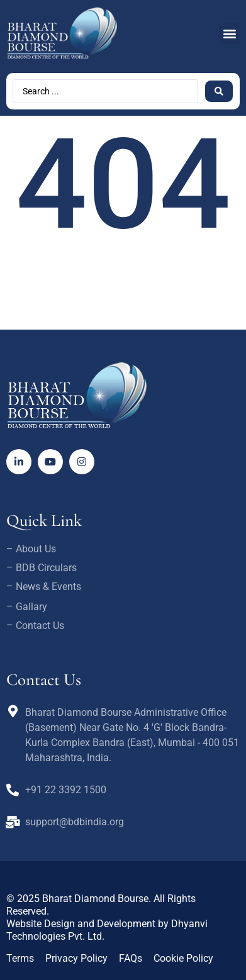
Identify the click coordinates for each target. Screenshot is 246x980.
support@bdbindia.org (75, 822)
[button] (229, 34)
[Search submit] (219, 91)
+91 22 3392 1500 (66, 790)
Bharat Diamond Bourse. (97, 899)
